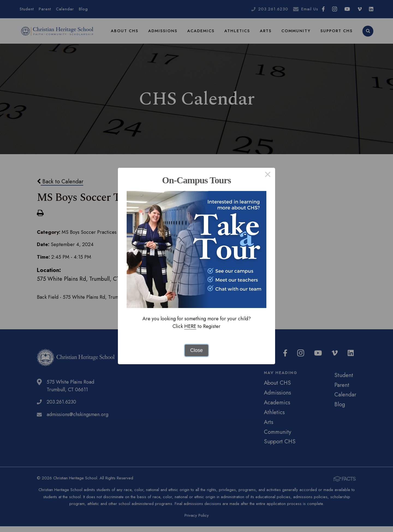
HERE (190, 326)
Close (196, 350)
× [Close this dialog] (268, 175)
